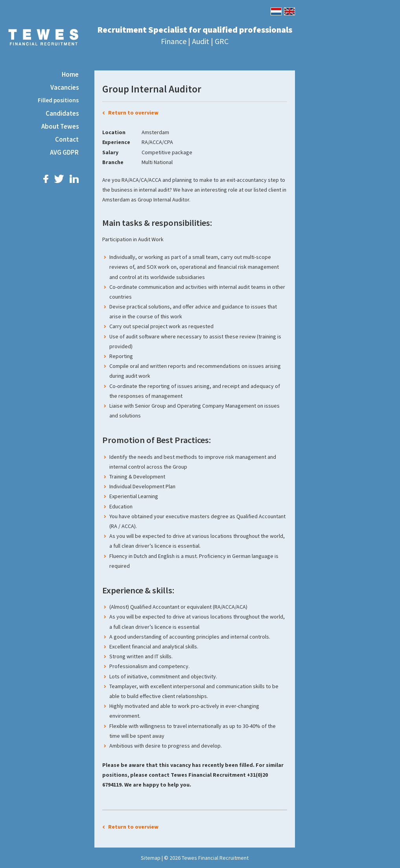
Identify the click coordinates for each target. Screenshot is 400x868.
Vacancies (65, 87)
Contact (67, 139)
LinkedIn (74, 179)
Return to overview (133, 113)
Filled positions (58, 100)
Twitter (59, 179)
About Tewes (60, 126)
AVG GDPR (64, 152)
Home (70, 74)
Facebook (46, 179)
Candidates (62, 113)
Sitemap (151, 858)
